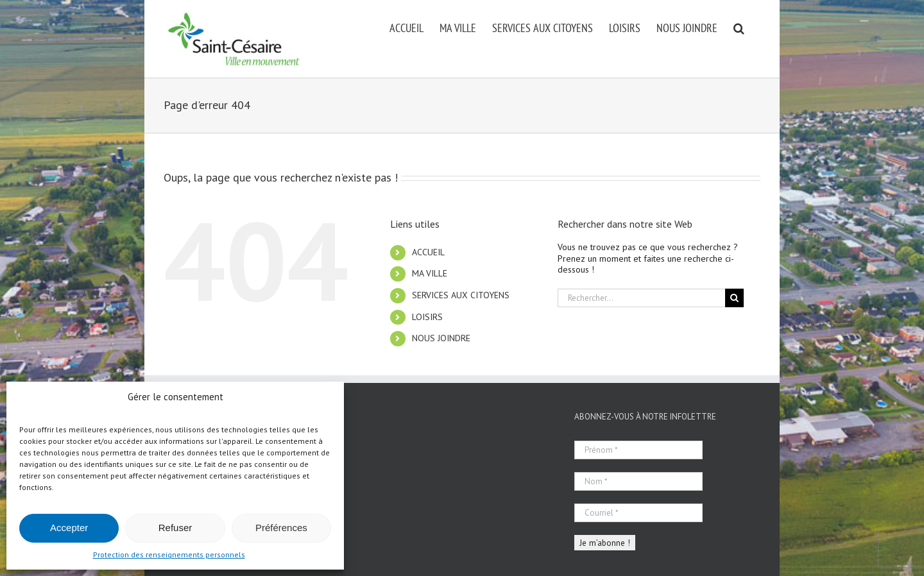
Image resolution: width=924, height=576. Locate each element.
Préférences (281, 528)
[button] (739, 27)
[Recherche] (734, 298)
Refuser (175, 528)
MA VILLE (430, 273)
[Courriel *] (638, 513)
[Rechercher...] (641, 298)
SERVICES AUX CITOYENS (461, 295)
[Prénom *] (638, 450)
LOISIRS (427, 317)
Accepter (69, 528)
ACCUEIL (428, 252)
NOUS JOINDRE (441, 338)
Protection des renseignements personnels (169, 555)
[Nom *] (638, 481)
